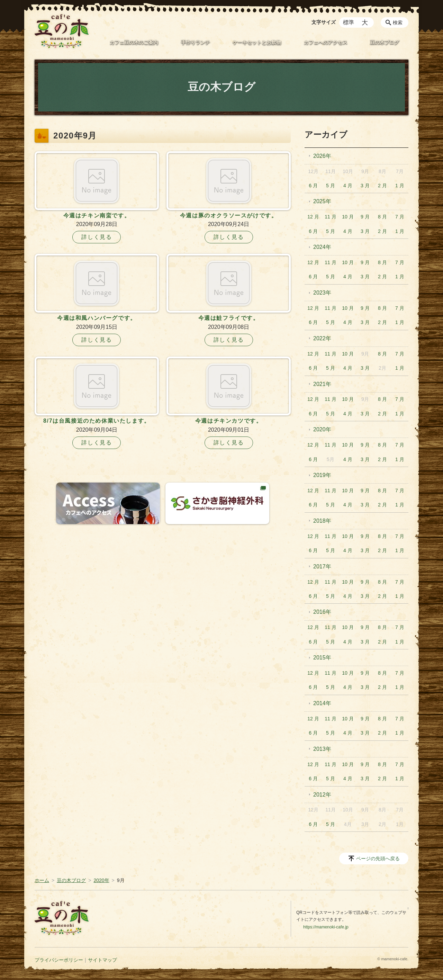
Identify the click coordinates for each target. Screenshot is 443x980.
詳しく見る (97, 237)
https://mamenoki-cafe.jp (326, 927)
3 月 (365, 186)
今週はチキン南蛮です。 (97, 215)
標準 (349, 22)
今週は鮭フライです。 (229, 318)
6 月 (313, 186)
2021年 (322, 384)
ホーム (42, 880)
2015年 (322, 658)
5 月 (331, 186)
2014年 (322, 703)
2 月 (382, 186)
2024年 (322, 247)
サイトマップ (102, 960)
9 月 (365, 217)
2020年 (322, 429)
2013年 (322, 749)
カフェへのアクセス (326, 42)
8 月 (382, 217)
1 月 (400, 186)
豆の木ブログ (385, 42)
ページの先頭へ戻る (378, 858)
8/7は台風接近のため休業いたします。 (97, 421)
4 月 (348, 186)
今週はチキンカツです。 (229, 421)
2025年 (322, 201)
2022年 (322, 338)
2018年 (322, 521)
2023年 (322, 293)
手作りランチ (196, 42)
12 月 (313, 217)
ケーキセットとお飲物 (257, 42)
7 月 (400, 217)
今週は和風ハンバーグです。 (97, 318)
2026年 (322, 156)
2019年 (322, 475)
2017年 (322, 567)
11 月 (330, 217)
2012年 (322, 795)
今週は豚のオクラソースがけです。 (229, 215)
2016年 (322, 612)
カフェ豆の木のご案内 (134, 42)
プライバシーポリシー (59, 960)
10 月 (348, 217)
